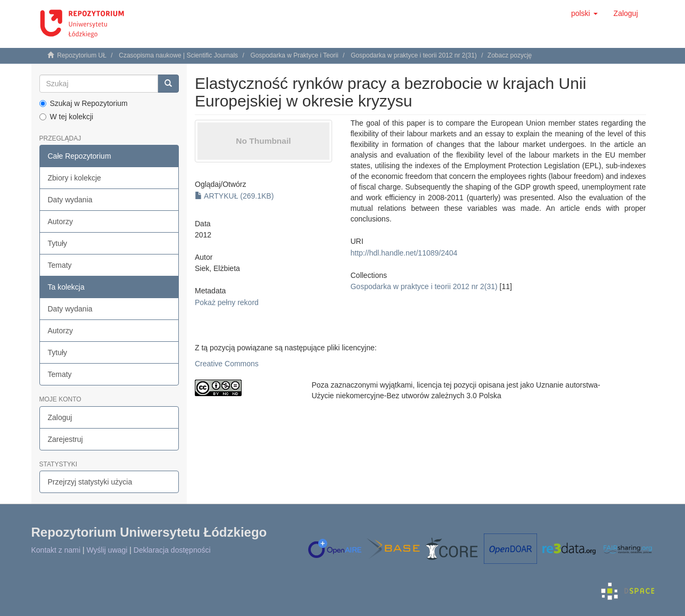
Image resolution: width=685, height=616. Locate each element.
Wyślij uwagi (107, 550)
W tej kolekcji (67, 117)
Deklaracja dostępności (172, 550)
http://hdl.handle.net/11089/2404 (404, 253)
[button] (584, 13)
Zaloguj (60, 417)
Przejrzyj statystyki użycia (90, 482)
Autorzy (60, 221)
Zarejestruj (65, 439)
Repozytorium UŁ (82, 55)
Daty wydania (70, 200)
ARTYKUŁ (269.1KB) (234, 196)
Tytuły (58, 243)
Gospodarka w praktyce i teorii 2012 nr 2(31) (414, 55)
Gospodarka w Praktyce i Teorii (294, 55)
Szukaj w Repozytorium (84, 103)
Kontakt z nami (56, 550)
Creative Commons (227, 364)
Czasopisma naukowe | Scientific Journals (178, 55)
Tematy (60, 265)
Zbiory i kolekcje (75, 178)
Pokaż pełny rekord (227, 302)
